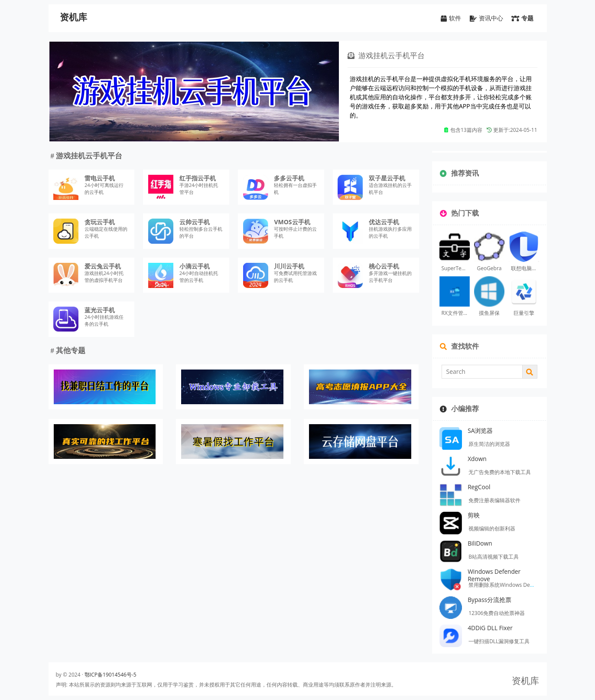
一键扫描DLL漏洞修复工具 (499, 641)
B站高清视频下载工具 (494, 557)
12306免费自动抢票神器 (497, 613)
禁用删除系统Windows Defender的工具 (515, 585)
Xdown (477, 459)
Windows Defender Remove (494, 575)
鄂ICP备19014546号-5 (111, 675)
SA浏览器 (480, 430)
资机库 (73, 17)
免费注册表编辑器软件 (494, 500)
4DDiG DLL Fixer (490, 628)
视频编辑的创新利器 (492, 528)
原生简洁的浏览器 (489, 444)
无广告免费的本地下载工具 (500, 472)
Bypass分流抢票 (489, 600)
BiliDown (480, 543)
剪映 (474, 515)
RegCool (479, 487)
